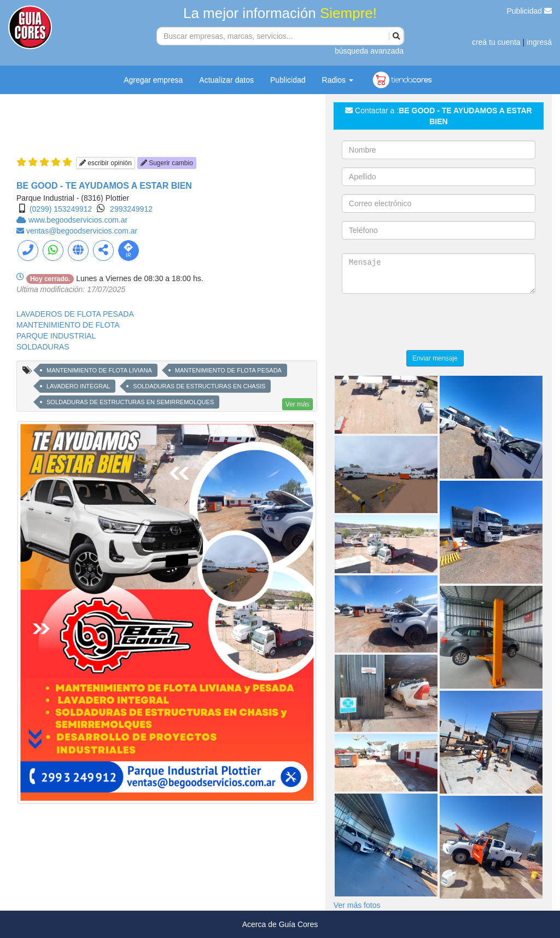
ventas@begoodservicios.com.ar (82, 231)
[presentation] (425, 323)
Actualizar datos (226, 80)
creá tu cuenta (496, 42)
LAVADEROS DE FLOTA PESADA (75, 314)
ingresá (539, 42)
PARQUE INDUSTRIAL (56, 336)
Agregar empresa (153, 80)
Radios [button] (338, 80)
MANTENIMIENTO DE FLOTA (68, 325)
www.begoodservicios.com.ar (78, 220)
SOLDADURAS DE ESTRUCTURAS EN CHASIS (199, 386)
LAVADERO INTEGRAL (78, 386)
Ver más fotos (357, 905)
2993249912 (131, 209)
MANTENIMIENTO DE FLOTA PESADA (228, 370)
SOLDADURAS (43, 347)
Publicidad (530, 11)
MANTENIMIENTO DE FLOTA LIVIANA (99, 370)
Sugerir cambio (167, 163)
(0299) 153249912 (61, 209)
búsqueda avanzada (369, 51)
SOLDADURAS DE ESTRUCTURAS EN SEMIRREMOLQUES (130, 402)
